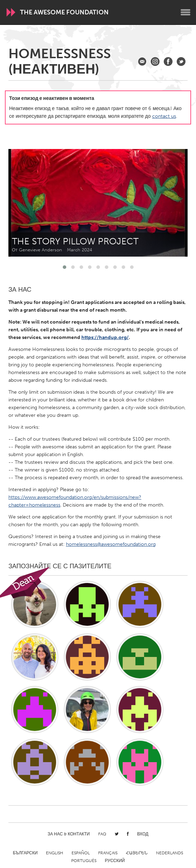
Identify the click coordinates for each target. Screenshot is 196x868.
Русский (115, 861)
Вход (143, 834)
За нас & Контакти (69, 834)
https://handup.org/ (105, 337)
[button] (65, 267)
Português (84, 861)
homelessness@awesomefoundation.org (111, 544)
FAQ (102, 834)
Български (25, 853)
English (55, 853)
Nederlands (170, 853)
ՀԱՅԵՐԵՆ (137, 853)
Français (108, 853)
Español (81, 853)
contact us (164, 116)
